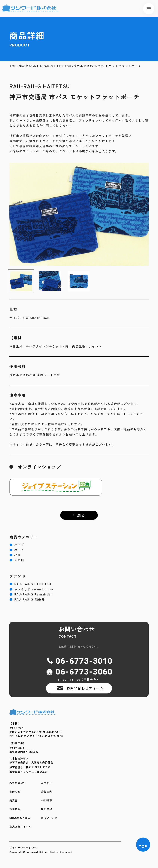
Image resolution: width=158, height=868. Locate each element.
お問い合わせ (49, 818)
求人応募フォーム (20, 827)
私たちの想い (18, 783)
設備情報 (15, 809)
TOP (13, 66)
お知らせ (15, 792)
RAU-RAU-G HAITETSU (53, 66)
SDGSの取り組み (20, 818)
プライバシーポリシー (23, 848)
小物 (15, 555)
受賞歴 (14, 801)
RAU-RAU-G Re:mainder (31, 594)
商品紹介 (25, 66)
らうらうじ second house (31, 589)
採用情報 (47, 809)
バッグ (17, 545)
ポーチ (17, 550)
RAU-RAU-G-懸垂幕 (27, 599)
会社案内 (47, 792)
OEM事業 (47, 801)
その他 (17, 560)
